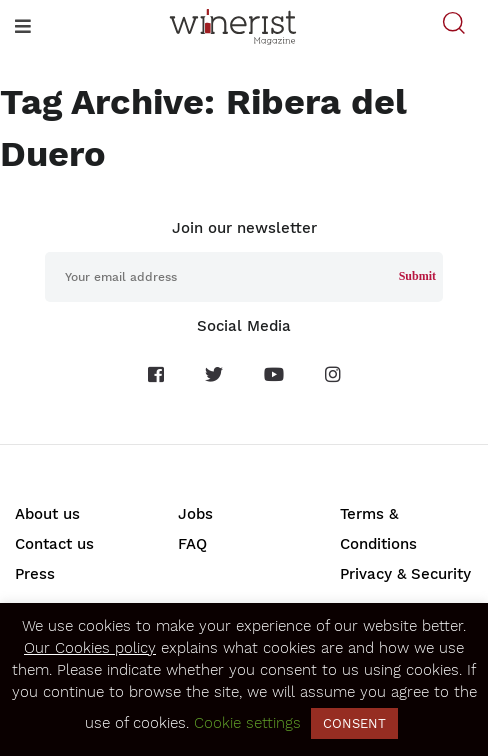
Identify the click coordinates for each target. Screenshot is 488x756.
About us (47, 514)
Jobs (195, 514)
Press (35, 574)
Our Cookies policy (90, 648)
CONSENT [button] (354, 723)
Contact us (54, 544)
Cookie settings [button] (247, 723)
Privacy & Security (405, 574)
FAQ (192, 544)
